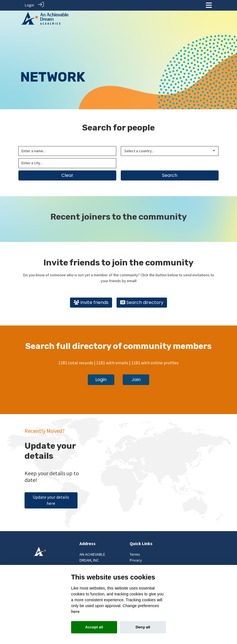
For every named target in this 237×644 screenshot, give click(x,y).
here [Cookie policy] (75, 612)
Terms (135, 553)
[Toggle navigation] (209, 5)
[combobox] (170, 150)
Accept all (94, 627)
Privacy (136, 559)
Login (29, 5)
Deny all (143, 627)
